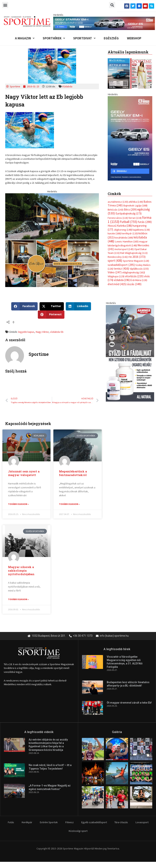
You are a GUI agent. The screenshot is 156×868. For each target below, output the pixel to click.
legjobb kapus (26, 332)
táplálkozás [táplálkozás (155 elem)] (139, 269)
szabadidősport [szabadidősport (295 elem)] (121, 265)
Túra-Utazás (121, 822)
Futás (11, 822)
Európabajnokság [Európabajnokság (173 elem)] (129, 213)
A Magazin (25, 38)
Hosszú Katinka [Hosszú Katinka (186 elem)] (120, 226)
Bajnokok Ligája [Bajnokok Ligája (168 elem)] (135, 205)
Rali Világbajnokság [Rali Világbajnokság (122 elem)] (134, 253)
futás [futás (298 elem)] (145, 222)
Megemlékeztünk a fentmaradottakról (73, 473)
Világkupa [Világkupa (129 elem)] (116, 276)
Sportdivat (84, 38)
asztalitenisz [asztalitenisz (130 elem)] (118, 202)
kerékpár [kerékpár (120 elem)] (130, 233)
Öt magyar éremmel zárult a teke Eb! (129, 703)
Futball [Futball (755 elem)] (129, 222)
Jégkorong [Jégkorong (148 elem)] (123, 230)
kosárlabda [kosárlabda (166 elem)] (124, 238)
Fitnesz (69, 822)
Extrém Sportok (49, 822)
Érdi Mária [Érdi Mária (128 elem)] (139, 280)
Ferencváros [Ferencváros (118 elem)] (118, 218)
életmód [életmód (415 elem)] (117, 284)
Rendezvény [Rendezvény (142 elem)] (118, 257)
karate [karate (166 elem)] (114, 233)
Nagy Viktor (42, 332)
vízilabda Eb (57, 332)
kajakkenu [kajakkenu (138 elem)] (141, 230)
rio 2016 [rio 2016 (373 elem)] (137, 257)
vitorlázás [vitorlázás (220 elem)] (134, 276)
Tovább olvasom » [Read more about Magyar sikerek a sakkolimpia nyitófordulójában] (18, 599)
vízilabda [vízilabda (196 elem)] (122, 280)
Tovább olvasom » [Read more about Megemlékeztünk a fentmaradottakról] (69, 504)
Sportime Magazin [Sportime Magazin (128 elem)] (136, 261)
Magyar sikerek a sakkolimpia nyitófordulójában (21, 571)
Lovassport (142, 822)
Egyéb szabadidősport (94, 822)
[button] (5, 5)
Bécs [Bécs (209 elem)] (130, 210)
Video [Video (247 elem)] (115, 272)
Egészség (111, 38)
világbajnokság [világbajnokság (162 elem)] (134, 272)
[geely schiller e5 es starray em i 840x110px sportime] (104, 23)
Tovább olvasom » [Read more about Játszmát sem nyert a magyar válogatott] (18, 504)
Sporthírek (54, 38)
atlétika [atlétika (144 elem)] (136, 202)
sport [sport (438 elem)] (115, 261)
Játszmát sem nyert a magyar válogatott (24, 473)
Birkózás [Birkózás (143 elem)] (116, 210)
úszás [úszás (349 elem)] (134, 284)
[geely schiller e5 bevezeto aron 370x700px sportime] (130, 138)
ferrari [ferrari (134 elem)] (135, 218)
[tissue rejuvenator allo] (130, 353)
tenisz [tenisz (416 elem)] (121, 269)
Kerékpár (27, 822)
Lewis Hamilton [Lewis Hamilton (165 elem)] (127, 241)
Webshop (134, 38)
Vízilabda (67, 86)
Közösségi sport (78, 831)
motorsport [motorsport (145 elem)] (124, 249)
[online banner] (52, 240)
